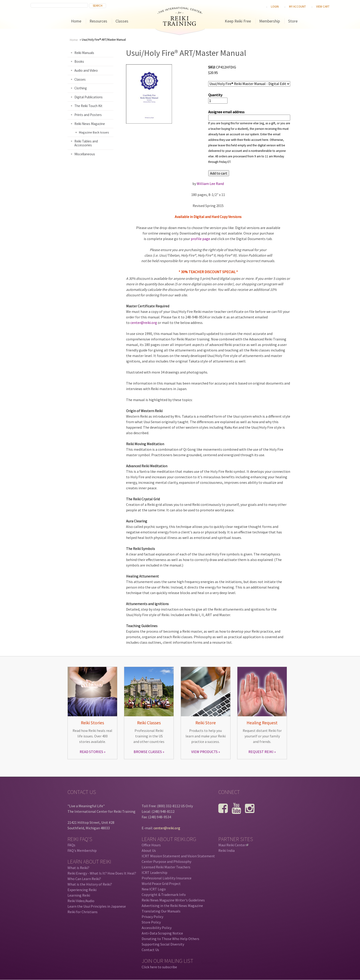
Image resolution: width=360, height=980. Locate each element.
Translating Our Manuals (161, 911)
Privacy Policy (152, 917)
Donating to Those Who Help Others (170, 939)
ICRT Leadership (155, 872)
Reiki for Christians (83, 912)
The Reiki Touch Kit (88, 106)
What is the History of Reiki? (90, 884)
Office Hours (151, 845)
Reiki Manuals (84, 53)
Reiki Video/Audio (81, 901)
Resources (98, 21)
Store (293, 21)
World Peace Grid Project (161, 884)
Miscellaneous (85, 154)
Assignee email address (226, 112)
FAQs (71, 845)
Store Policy (151, 922)
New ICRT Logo (154, 889)
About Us (149, 850)
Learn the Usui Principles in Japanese (97, 906)
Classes (122, 21)
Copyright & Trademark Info (164, 895)
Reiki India (226, 850)
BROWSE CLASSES (148, 752)
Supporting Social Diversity (163, 944)
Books (79, 61)
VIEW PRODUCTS (204, 752)
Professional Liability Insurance (167, 878)
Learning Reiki (79, 895)
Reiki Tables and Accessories (86, 143)
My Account (297, 6)
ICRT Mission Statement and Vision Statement (178, 856)
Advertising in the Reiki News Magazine (172, 906)
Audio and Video (86, 70)
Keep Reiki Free (238, 21)
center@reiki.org (144, 323)
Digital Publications (89, 97)
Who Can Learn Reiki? (84, 879)
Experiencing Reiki (82, 890)
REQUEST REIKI (261, 752)
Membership (270, 21)
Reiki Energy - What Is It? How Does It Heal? (102, 873)
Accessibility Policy (157, 928)
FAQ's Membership (82, 850)
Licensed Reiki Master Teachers (166, 867)
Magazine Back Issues (94, 132)
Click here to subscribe (159, 967)
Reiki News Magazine (90, 124)
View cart (323, 6)
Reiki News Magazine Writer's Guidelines (173, 900)
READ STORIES (91, 752)
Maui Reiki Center (233, 845)
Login (275, 6)
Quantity (215, 95)
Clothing (81, 88)
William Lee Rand (210, 184)
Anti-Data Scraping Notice (162, 933)
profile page (200, 239)
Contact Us (150, 950)
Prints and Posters (88, 115)
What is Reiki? (78, 868)
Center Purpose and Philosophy (166, 861)
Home (76, 21)
